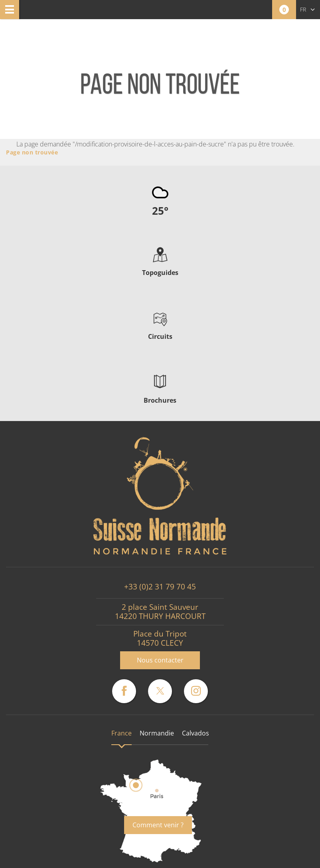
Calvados (196, 733)
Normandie (157, 733)
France (121, 733)
